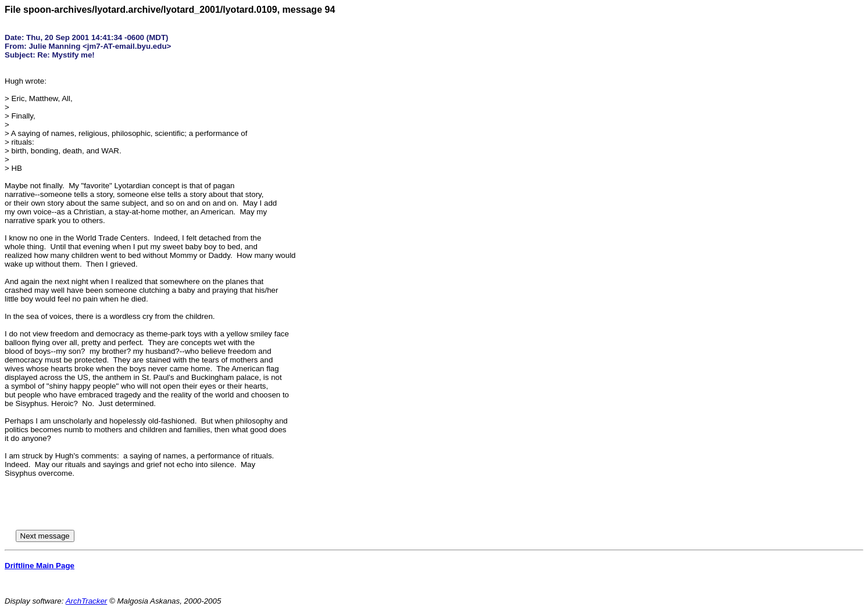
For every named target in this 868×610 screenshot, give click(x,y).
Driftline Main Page (40, 566)
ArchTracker (87, 601)
